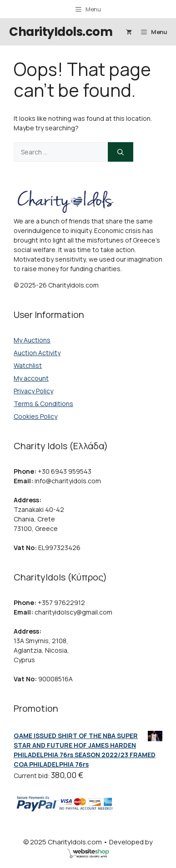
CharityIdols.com (61, 32)
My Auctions (32, 340)
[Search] (121, 152)
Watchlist (28, 365)
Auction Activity (37, 353)
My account (31, 378)
